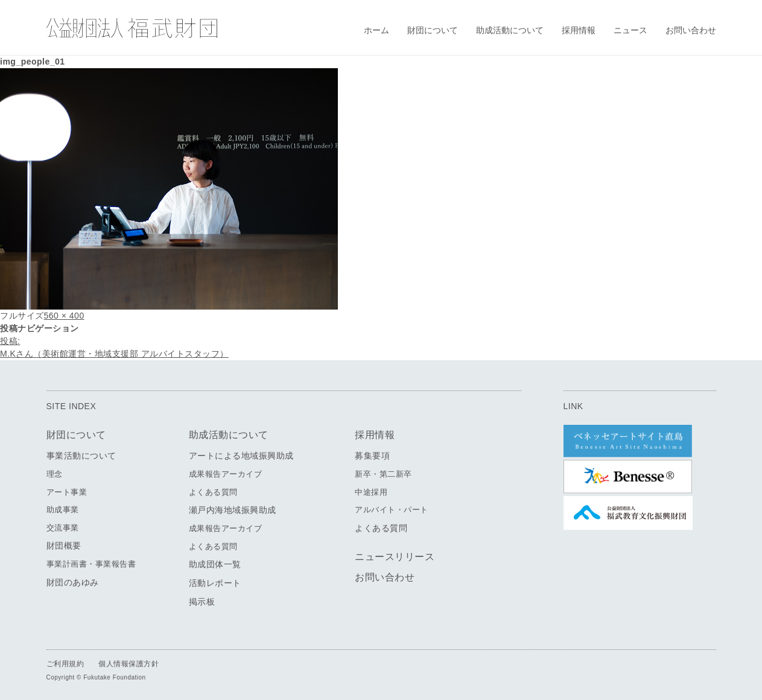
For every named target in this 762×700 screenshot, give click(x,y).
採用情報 (579, 30)
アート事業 (67, 492)
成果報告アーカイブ (226, 474)
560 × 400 (64, 316)
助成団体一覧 (215, 564)
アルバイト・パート (392, 510)
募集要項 (372, 456)
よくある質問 (213, 492)
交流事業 (63, 528)
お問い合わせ (691, 30)
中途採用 (371, 492)
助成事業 (63, 510)
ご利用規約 (65, 664)
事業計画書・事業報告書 (91, 564)
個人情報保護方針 (129, 664)
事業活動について (81, 456)
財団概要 (64, 546)
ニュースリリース (395, 557)
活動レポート (215, 583)
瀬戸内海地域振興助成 (233, 510)
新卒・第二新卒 (383, 474)
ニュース (630, 30)
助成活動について (510, 30)
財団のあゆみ (73, 582)
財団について (433, 30)
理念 (55, 474)
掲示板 (202, 602)
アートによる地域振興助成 (241, 456)
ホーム (376, 30)
